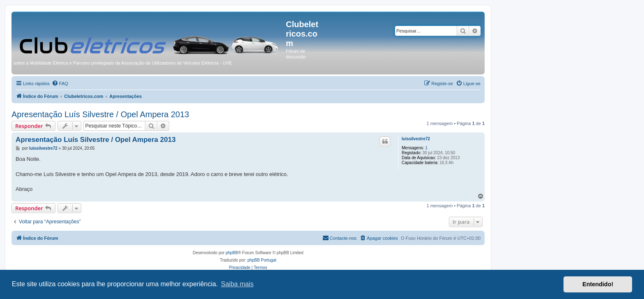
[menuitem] (60, 83)
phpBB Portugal (262, 260)
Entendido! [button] (598, 284)
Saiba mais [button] (237, 284)
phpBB (232, 253)
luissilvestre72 (416, 139)
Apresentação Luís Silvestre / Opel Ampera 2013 (100, 114)
